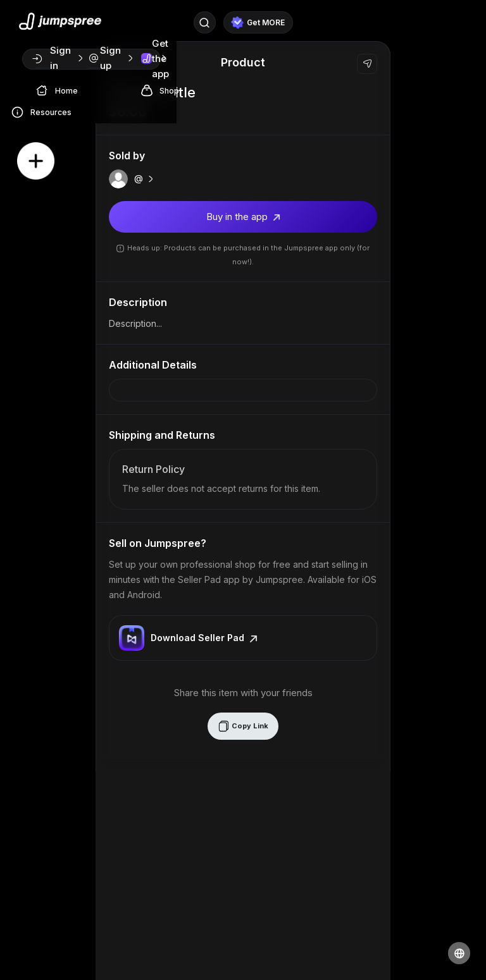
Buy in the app (243, 217)
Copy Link (243, 726)
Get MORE (258, 23)
